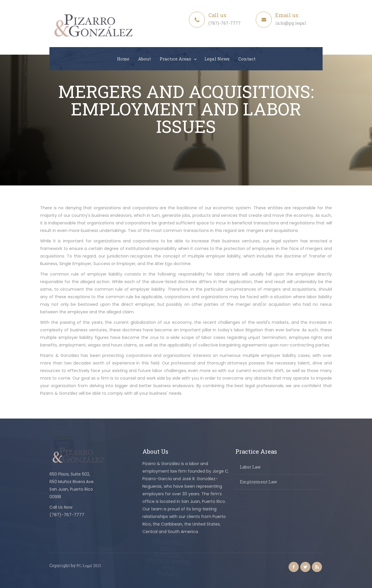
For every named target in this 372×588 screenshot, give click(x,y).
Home (123, 59)
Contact (247, 59)
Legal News (217, 59)
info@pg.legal (291, 23)
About (144, 59)
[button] (178, 59)
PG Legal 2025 (89, 566)
